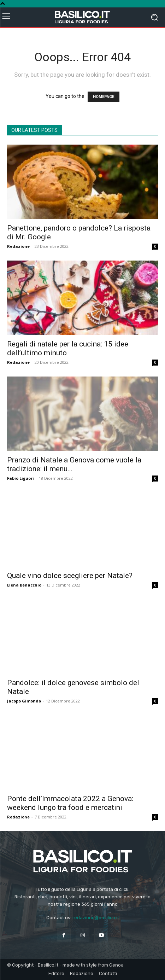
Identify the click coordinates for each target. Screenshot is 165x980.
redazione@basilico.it (96, 918)
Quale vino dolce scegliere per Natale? (70, 576)
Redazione (18, 246)
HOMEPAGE (104, 97)
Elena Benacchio (24, 585)
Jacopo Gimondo (24, 701)
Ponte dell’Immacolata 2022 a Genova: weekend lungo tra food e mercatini (70, 803)
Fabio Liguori (20, 478)
